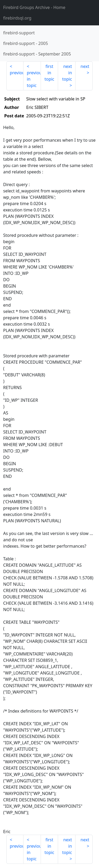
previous (17, 73)
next (85, 66)
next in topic (67, 73)
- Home (34, 7)
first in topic (49, 73)
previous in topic (34, 79)
